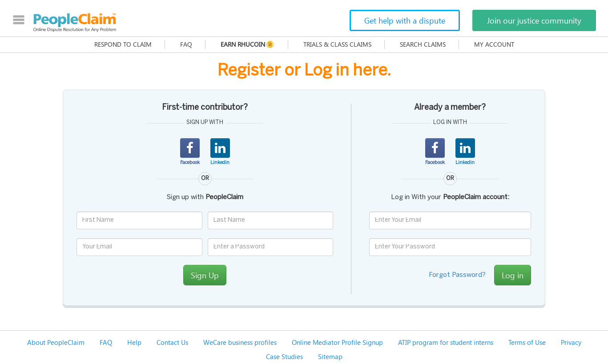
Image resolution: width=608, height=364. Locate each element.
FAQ (186, 44)
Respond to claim (123, 44)
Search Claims (423, 44)
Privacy (571, 342)
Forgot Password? (457, 275)
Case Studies (284, 356)
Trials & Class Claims (337, 44)
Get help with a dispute (405, 20)
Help (134, 342)
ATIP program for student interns (446, 342)
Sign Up (205, 275)
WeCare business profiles (240, 342)
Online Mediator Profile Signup (337, 342)
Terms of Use (527, 342)
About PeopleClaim (56, 342)
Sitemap (330, 356)
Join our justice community (534, 20)
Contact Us (172, 342)
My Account (494, 44)
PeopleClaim (75, 23)
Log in (513, 275)
